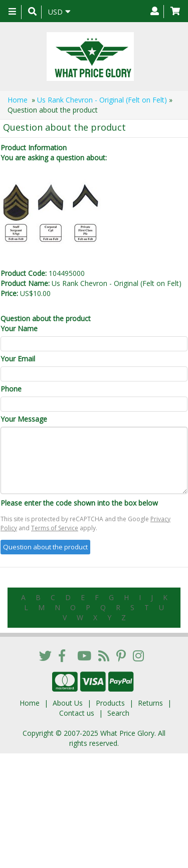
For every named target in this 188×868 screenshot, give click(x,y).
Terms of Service (55, 528)
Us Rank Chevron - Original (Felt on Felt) (102, 100)
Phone (11, 389)
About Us (68, 703)
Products (110, 703)
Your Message (24, 419)
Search (118, 713)
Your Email (18, 359)
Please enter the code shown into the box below (79, 503)
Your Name (19, 328)
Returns (150, 703)
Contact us (77, 713)
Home (18, 100)
